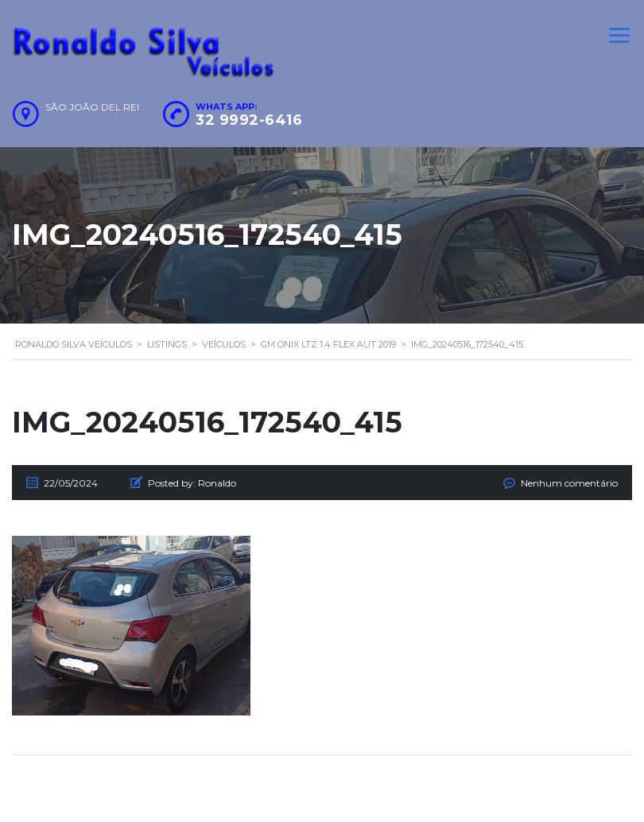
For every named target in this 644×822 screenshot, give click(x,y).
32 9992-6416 (249, 120)
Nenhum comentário (569, 483)
